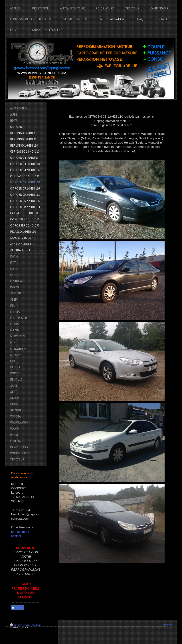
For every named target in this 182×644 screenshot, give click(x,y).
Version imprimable (20, 625)
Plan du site (37, 625)
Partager (17, 608)
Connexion (167, 624)
